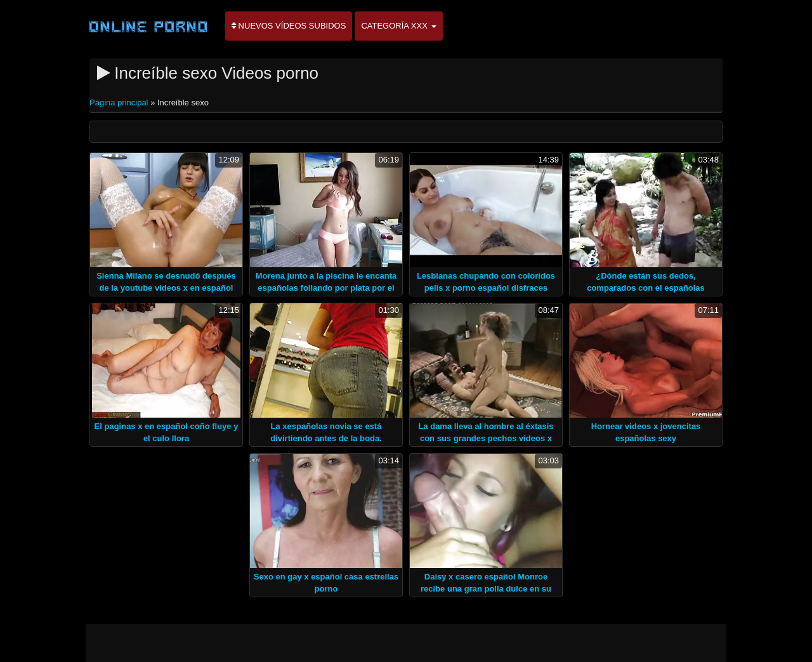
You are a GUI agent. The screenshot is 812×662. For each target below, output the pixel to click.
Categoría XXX (398, 26)
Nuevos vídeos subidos (289, 26)
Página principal (120, 103)
